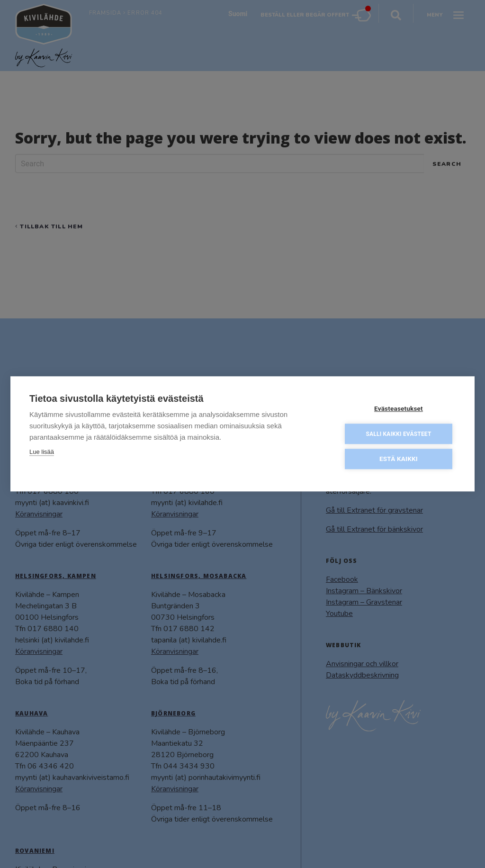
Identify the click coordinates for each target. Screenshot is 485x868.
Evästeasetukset (399, 408)
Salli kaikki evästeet (398, 434)
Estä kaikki (399, 458)
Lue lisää (42, 451)
